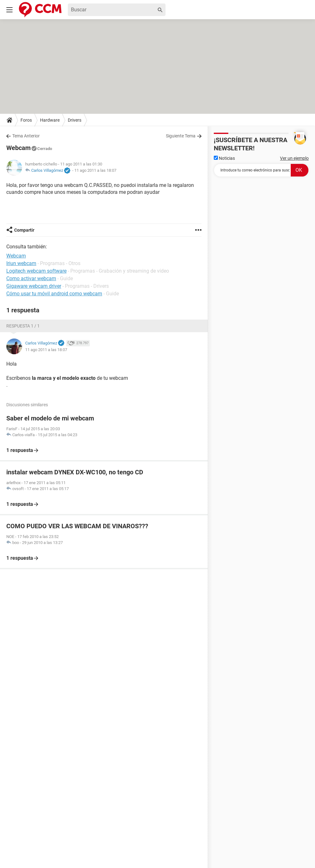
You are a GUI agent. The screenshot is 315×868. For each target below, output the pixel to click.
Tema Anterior (26, 136)
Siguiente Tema (181, 136)
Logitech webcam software (36, 271)
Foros (26, 120)
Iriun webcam (21, 263)
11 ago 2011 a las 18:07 (95, 170)
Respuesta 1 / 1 (23, 326)
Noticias (224, 158)
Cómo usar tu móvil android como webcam (54, 294)
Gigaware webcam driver (34, 286)
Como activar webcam (31, 278)
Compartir (24, 230)
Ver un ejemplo (294, 158)
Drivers (75, 120)
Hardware (50, 120)
